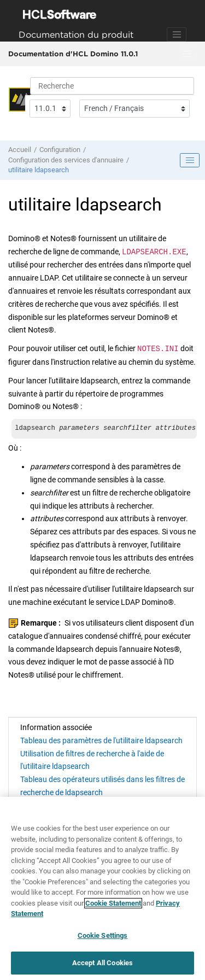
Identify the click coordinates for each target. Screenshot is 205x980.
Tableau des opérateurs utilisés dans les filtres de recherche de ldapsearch (102, 786)
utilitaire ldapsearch (39, 170)
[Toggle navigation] (177, 34)
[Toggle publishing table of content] (190, 160)
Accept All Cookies (102, 963)
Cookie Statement (113, 903)
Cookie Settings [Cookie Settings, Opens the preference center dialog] (103, 935)
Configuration (60, 150)
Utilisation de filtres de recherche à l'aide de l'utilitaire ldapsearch (92, 760)
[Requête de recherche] (112, 86)
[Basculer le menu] (187, 54)
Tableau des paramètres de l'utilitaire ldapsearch (101, 740)
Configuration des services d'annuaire (66, 160)
